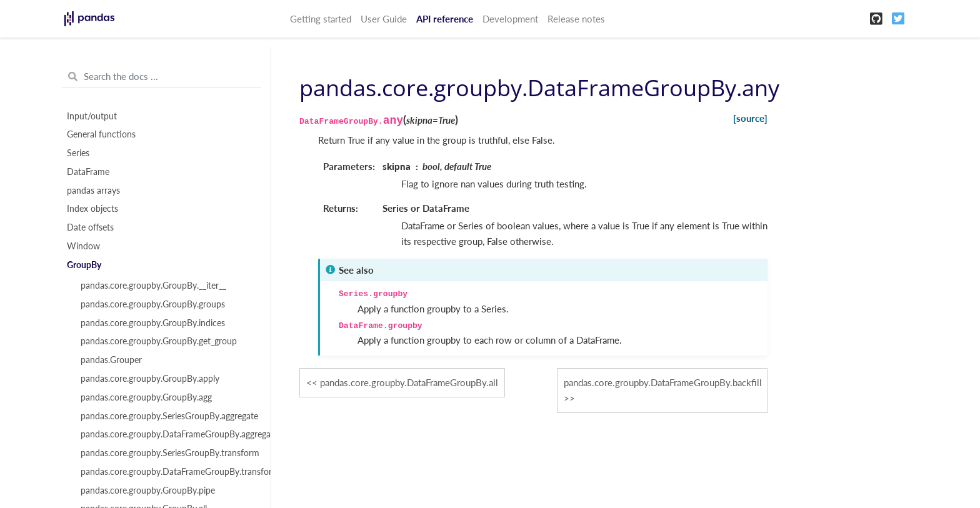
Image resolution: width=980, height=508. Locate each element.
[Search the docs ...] (162, 77)
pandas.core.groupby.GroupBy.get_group (159, 341)
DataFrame (88, 172)
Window (83, 246)
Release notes (576, 19)
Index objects (92, 209)
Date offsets (90, 227)
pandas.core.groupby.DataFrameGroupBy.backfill (663, 382)
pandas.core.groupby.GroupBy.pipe (148, 491)
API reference (445, 19)
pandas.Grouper (111, 360)
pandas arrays (93, 191)
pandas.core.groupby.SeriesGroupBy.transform (169, 453)
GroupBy (84, 265)
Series (78, 153)
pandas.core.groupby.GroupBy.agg (146, 397)
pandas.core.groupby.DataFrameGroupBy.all (409, 382)
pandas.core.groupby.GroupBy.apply (150, 379)
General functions (101, 134)
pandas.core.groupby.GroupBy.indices (153, 323)
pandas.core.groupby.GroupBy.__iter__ (153, 286)
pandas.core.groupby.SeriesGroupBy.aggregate (169, 416)
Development (510, 19)
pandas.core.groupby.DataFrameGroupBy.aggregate (169, 434)
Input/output (92, 116)
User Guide (384, 19)
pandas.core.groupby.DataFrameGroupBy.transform (169, 472)
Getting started (321, 19)
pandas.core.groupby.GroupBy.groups (153, 304)
